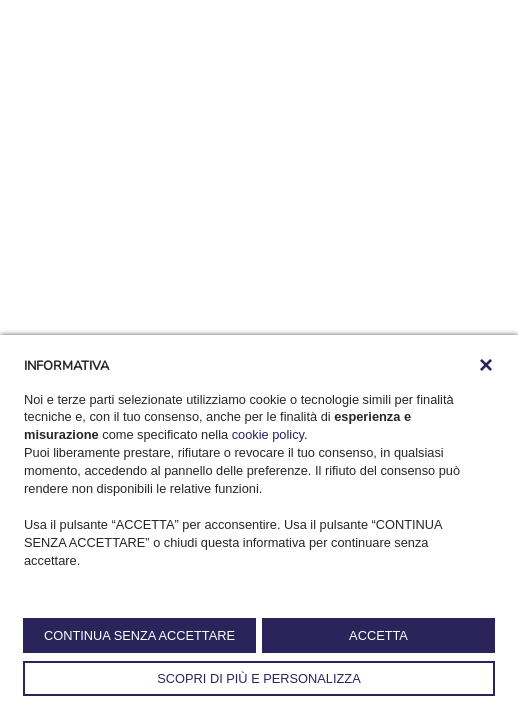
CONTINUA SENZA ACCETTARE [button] (139, 635)
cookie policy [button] (268, 434)
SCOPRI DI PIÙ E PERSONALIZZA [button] (258, 678)
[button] (486, 365)
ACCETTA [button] (378, 635)
